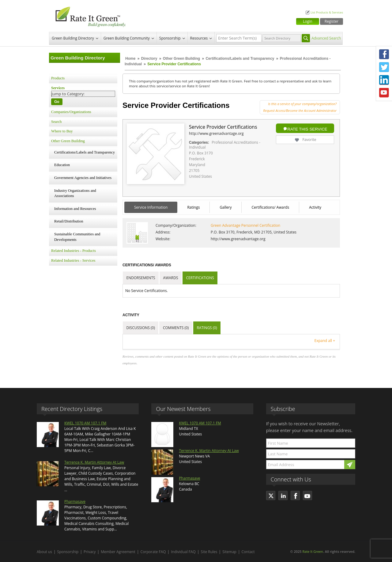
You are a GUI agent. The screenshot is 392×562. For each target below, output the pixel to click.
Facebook (384, 54)
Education (62, 165)
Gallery (226, 207)
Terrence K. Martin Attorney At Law (94, 462)
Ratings (193, 207)
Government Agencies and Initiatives (83, 178)
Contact (248, 552)
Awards (171, 278)
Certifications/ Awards (270, 207)
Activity (315, 207)
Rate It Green (313, 551)
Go (57, 102)
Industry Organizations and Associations (75, 193)
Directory (149, 59)
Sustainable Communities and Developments (77, 237)
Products (58, 78)
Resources (199, 38)
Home (130, 59)
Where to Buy (62, 131)
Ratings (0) (207, 328)
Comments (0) (176, 328)
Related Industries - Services (73, 260)
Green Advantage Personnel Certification (245, 225)
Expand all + (325, 341)
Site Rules (209, 552)
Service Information (151, 207)
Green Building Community (127, 38)
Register (332, 21)
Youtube (384, 93)
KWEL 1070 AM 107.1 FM (85, 423)
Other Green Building (181, 59)
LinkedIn (384, 80)
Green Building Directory (73, 38)
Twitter (384, 67)
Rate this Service (307, 129)
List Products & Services (327, 12)
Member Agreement (118, 552)
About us (44, 552)
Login (307, 21)
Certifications (200, 278)
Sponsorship (170, 38)
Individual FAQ (183, 552)
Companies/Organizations (71, 112)
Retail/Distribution (69, 221)
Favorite (305, 140)
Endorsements (141, 278)
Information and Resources (75, 209)
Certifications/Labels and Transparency (240, 59)
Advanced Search (326, 38)
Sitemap (229, 552)
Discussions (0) (141, 328)
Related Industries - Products (73, 251)
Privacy (90, 552)
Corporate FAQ (153, 552)
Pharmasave (75, 501)
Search (56, 122)
